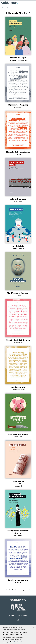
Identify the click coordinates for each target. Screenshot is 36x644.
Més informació (18, 642)
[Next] (29, 590)
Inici (2, 7)
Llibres (7, 7)
